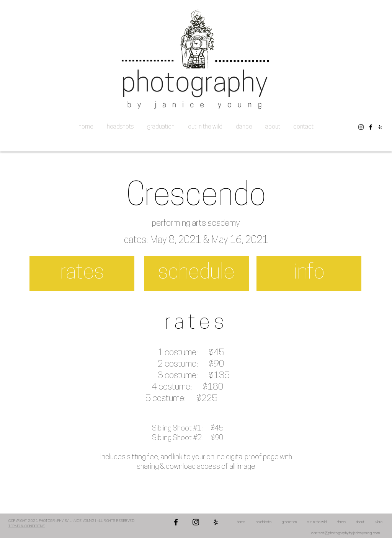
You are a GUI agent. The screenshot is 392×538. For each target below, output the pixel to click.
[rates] (82, 273)
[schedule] (196, 273)
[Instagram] (361, 127)
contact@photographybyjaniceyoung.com (345, 533)
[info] (309, 273)
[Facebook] (371, 127)
